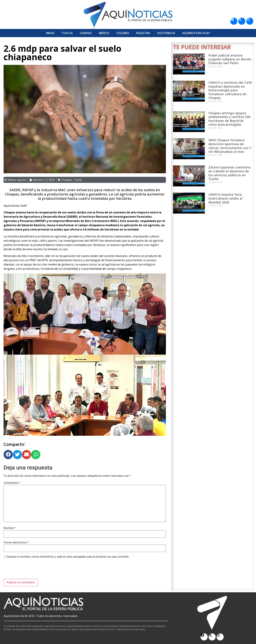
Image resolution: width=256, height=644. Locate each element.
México (104, 33)
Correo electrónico (16, 543)
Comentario (12, 483)
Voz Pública (166, 33)
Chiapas (86, 33)
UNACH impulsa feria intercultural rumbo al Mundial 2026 (225, 198)
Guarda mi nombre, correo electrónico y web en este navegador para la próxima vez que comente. (68, 557)
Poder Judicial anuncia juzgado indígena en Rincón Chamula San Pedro (230, 59)
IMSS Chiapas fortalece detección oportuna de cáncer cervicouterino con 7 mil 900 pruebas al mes (230, 146)
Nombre (10, 528)
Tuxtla (67, 33)
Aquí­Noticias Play (196, 33)
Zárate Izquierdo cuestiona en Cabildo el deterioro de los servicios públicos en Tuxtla (229, 173)
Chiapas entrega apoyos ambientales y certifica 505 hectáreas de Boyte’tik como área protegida (229, 119)
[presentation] (31, 570)
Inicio (50, 33)
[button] (8, 455)
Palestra (143, 33)
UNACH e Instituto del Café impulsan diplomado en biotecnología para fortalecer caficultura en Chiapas (230, 90)
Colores (123, 33)
